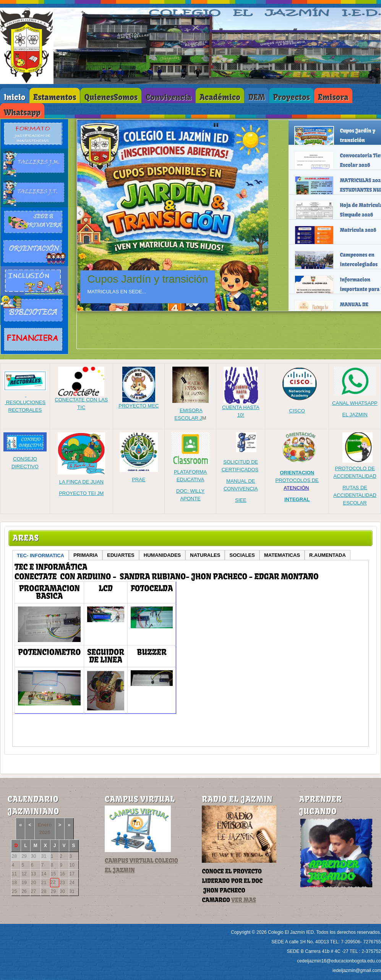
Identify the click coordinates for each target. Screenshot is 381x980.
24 (72, 883)
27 (33, 891)
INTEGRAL (297, 499)
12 (24, 874)
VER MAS (243, 900)
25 (14, 891)
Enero (45, 825)
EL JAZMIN (355, 415)
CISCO (297, 411)
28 (44, 891)
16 (62, 874)
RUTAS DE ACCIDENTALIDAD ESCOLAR (355, 495)
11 (14, 874)
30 (62, 891)
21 (44, 883)
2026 (45, 832)
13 (33, 874)
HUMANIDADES (162, 555)
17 (72, 874)
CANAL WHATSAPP (355, 403)
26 (24, 891)
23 (62, 883)
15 (53, 874)
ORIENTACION (297, 473)
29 (53, 891)
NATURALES (205, 555)
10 (72, 865)
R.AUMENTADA (327, 555)
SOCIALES (242, 555)
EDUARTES (121, 555)
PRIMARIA (86, 555)
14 (44, 874)
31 (72, 891)
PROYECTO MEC (139, 403)
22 (53, 882)
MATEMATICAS (282, 555)
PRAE (139, 479)
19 (24, 883)
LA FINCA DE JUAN (81, 482)
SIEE (241, 500)
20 (33, 883)
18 (14, 883)
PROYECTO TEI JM (81, 493)
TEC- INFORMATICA (41, 555)
